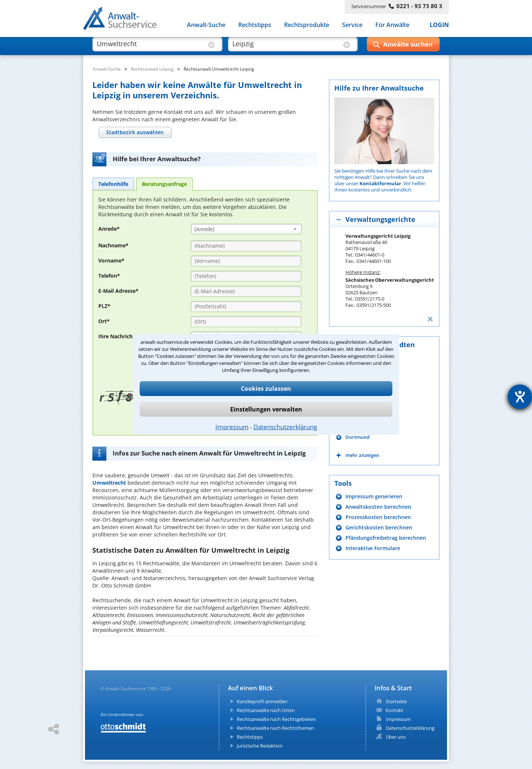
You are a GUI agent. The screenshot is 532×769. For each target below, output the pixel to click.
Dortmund (357, 437)
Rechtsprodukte (307, 25)
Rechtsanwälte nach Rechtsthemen (275, 728)
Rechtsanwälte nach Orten (266, 710)
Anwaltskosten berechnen (378, 507)
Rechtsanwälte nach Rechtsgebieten (276, 719)
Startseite (396, 701)
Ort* (104, 321)
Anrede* (109, 229)
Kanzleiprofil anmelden (262, 701)
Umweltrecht (109, 483)
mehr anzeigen (362, 455)
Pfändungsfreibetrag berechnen (386, 538)
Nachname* (113, 245)
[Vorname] (246, 261)
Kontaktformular (380, 183)
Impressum (232, 427)
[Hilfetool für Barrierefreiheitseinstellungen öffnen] (520, 397)
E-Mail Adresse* (118, 291)
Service (352, 25)
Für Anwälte (392, 25)
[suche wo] (286, 47)
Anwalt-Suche (206, 25)
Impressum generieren (374, 496)
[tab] (135, 132)
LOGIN (439, 25)
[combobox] (246, 229)
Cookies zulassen (266, 389)
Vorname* (111, 260)
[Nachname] (246, 246)
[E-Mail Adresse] (246, 291)
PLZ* (104, 306)
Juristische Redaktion (260, 746)
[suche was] (151, 47)
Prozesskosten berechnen (378, 517)
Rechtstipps (255, 25)
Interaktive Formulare (373, 548)
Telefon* (109, 276)
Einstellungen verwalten (266, 409)
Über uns (396, 737)
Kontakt (395, 710)
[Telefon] (246, 276)
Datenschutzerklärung (285, 427)
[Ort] (246, 322)
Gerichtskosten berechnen (379, 527)
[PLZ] (246, 306)
